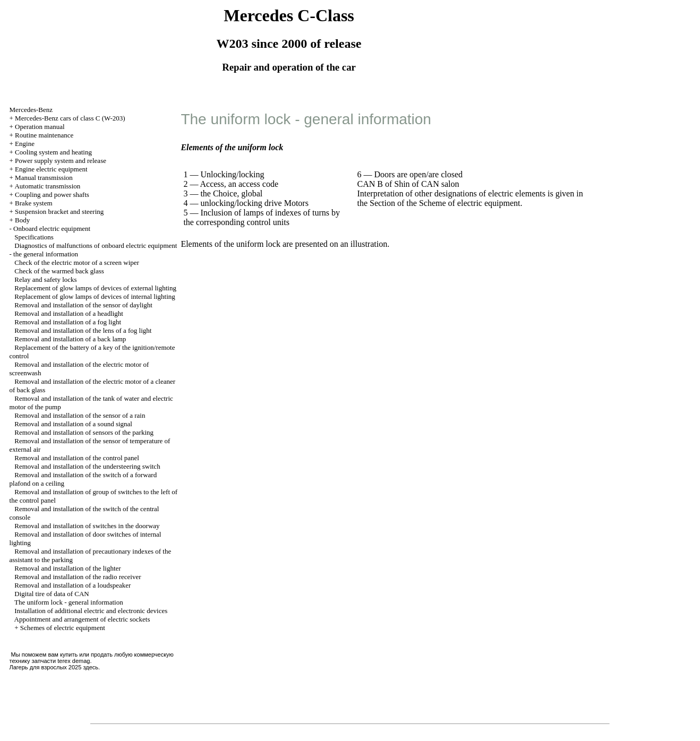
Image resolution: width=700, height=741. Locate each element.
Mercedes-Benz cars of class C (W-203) (70, 118)
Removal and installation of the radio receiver (78, 577)
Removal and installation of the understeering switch (87, 466)
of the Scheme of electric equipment (459, 203)
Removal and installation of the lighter (67, 568)
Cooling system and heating (53, 152)
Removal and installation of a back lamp (70, 339)
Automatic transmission (47, 186)
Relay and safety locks (45, 279)
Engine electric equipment (51, 169)
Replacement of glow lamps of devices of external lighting (95, 288)
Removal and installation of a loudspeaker (72, 585)
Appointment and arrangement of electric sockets (82, 619)
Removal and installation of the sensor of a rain (80, 415)
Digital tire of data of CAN (52, 594)
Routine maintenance (44, 135)
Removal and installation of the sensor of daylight (83, 305)
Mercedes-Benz (31, 110)
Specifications (34, 237)
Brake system (33, 203)
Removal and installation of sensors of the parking (84, 432)
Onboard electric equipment (52, 229)
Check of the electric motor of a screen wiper (77, 262)
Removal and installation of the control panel (77, 458)
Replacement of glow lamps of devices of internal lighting (95, 296)
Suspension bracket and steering (59, 212)
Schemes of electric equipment (63, 628)
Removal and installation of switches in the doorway (87, 526)
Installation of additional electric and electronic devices (91, 611)
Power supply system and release (61, 161)
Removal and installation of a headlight (69, 313)
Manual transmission (44, 178)
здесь (91, 667)
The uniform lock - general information (69, 602)
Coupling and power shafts (52, 195)
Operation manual (40, 127)
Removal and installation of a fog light (68, 322)
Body (22, 220)
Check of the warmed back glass (59, 271)
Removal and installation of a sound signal (73, 424)
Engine (25, 144)
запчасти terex (51, 661)
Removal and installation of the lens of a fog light (83, 330)
